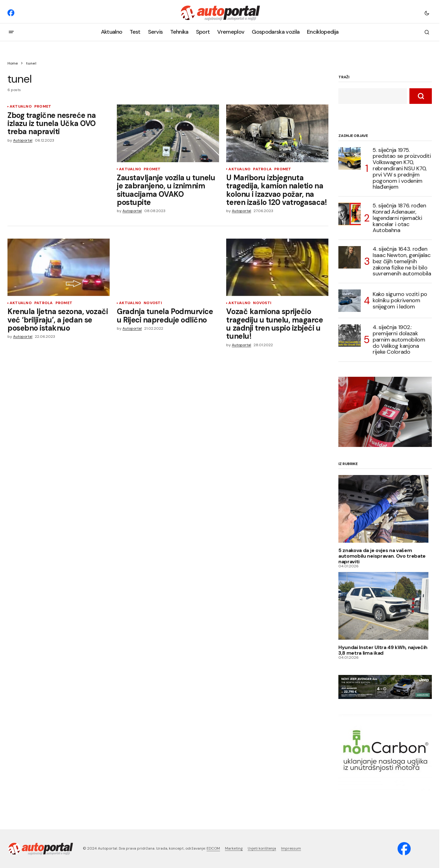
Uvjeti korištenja (262, 848)
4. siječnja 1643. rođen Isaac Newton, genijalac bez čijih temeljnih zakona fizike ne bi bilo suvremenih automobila (402, 262)
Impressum (291, 848)
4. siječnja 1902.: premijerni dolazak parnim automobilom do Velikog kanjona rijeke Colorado (399, 340)
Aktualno (21, 107)
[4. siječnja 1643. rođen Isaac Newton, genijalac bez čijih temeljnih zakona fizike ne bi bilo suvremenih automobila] (350, 257)
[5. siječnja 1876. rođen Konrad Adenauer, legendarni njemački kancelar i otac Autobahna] (350, 214)
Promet (43, 107)
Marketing (234, 848)
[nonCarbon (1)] (385, 752)
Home (13, 63)
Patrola (262, 169)
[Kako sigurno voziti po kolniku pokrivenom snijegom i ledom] (350, 301)
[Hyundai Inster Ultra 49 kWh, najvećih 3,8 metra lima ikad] (385, 606)
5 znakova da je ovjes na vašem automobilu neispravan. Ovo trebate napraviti (382, 556)
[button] (427, 13)
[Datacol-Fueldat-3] (385, 412)
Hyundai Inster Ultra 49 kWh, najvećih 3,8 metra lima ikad (383, 650)
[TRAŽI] (421, 96)
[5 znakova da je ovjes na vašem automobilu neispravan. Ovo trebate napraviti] (385, 509)
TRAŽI (344, 77)
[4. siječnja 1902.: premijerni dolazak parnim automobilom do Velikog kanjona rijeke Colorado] (350, 336)
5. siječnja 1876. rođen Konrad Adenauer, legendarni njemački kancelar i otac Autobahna (399, 218)
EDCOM (213, 848)
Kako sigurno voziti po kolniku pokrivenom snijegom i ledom (400, 300)
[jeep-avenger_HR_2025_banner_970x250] (385, 686)
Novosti (153, 303)
